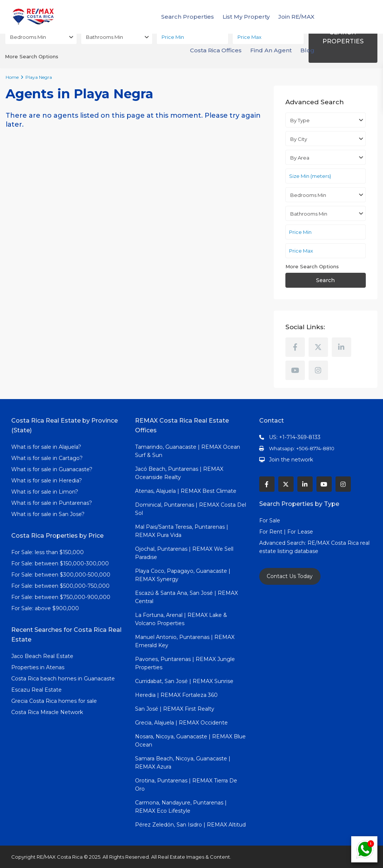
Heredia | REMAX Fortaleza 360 (176, 695)
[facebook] (295, 347)
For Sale (270, 521)
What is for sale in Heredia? (47, 481)
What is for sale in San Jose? (48, 514)
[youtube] (295, 370)
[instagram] (318, 370)
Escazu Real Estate (36, 690)
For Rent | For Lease (286, 532)
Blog (307, 50)
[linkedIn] (341, 347)
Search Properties (188, 17)
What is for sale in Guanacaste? (52, 469)
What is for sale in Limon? (45, 492)
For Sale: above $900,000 (46, 608)
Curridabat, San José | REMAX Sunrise (184, 681)
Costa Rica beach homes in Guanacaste (63, 679)
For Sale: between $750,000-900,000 (61, 597)
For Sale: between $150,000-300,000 (60, 563)
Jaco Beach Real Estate (43, 656)
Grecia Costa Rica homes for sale (54, 701)
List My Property (246, 17)
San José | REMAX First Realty (175, 709)
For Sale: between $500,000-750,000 (60, 586)
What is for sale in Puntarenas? (52, 503)
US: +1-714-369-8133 (295, 437)
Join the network (291, 460)
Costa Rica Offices (216, 50)
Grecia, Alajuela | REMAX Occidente (181, 723)
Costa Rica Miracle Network (47, 712)
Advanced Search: (283, 543)
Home (12, 77)
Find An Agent (271, 50)
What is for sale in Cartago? (47, 458)
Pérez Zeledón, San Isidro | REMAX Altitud (190, 825)
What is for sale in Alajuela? (46, 447)
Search (325, 280)
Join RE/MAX (296, 17)
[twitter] (318, 347)
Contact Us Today (290, 576)
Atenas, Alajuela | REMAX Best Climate (186, 491)
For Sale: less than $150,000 (48, 552)
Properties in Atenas (38, 667)
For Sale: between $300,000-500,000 (61, 575)
